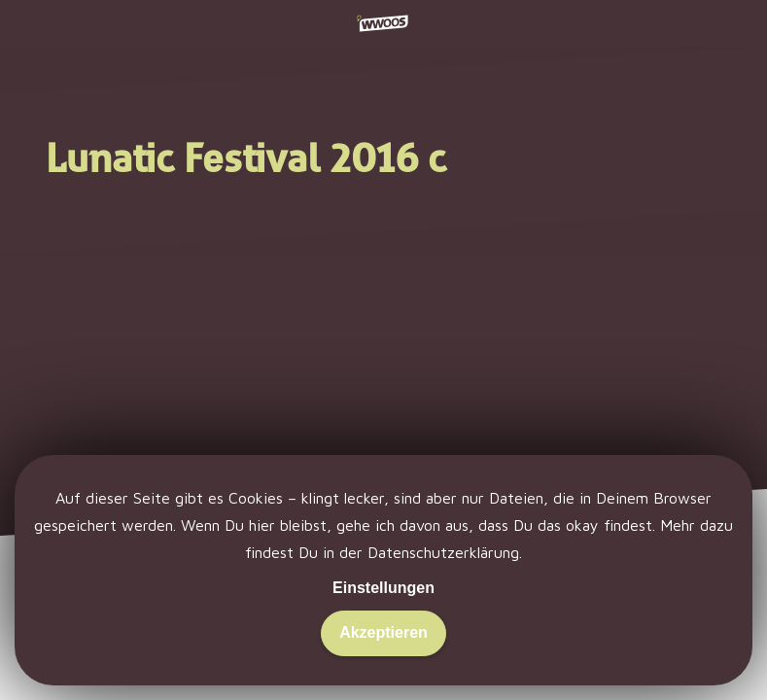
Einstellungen (383, 588)
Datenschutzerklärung (443, 552)
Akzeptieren (383, 632)
